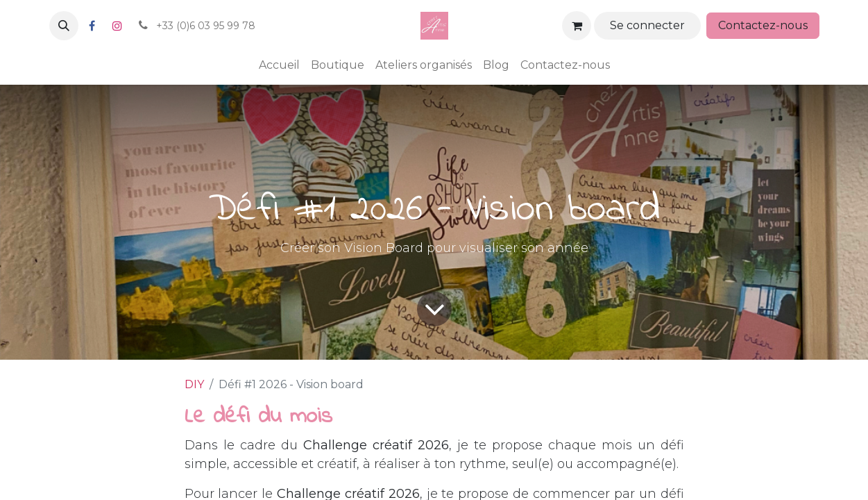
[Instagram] (117, 26)
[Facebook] (92, 26)
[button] (64, 26)
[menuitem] (279, 65)
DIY (194, 384)
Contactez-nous (763, 25)
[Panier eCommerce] (577, 26)
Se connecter (647, 25)
